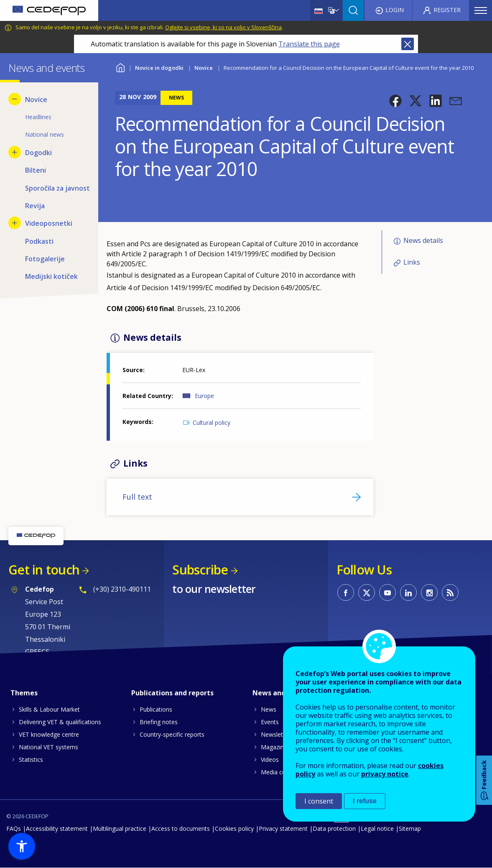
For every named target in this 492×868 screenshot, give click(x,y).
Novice (204, 68)
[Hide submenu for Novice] (15, 99)
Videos (270, 759)
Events (270, 722)
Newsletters (277, 734)
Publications (156, 709)
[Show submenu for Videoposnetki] (15, 223)
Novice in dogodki (159, 68)
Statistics (31, 759)
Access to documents (181, 828)
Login (395, 10)
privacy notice (385, 774)
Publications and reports (172, 693)
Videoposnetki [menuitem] (49, 223)
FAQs (14, 828)
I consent (319, 801)
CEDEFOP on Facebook (346, 592)
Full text (137, 497)
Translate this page (309, 44)
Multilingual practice (120, 828)
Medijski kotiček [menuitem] (51, 276)
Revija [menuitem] (35, 206)
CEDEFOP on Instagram (429, 592)
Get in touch (44, 570)
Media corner (279, 772)
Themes (24, 693)
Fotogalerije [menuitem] (45, 259)
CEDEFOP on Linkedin (408, 592)
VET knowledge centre (49, 734)
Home (120, 67)
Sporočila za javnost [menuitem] (57, 188)
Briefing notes (159, 722)
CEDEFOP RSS (450, 592)
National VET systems (48, 747)
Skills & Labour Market (49, 709)
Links (412, 262)
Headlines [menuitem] (38, 117)
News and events (281, 693)
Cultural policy (212, 423)
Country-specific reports (172, 734)
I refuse (365, 801)
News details (423, 240)
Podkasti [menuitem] (39, 241)
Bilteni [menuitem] (36, 170)
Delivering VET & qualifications (60, 722)
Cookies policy (234, 828)
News (269, 709)
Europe (204, 396)
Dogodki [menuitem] (38, 153)
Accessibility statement (57, 828)
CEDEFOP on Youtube (387, 592)
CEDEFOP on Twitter (367, 592)
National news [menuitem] (45, 134)
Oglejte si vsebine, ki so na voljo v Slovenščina (223, 27)
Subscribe (200, 570)
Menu (481, 10)
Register (447, 10)
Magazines (275, 747)
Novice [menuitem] (36, 100)
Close (408, 44)
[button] (395, 101)
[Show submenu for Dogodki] (15, 152)
